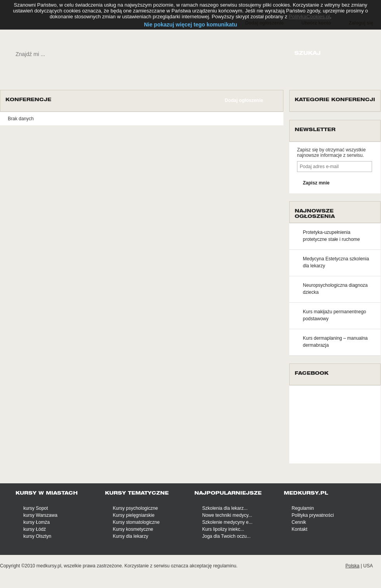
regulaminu (225, 566)
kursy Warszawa (40, 515)
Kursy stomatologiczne (136, 522)
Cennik (299, 522)
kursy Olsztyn (37, 536)
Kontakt (300, 529)
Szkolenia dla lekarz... (225, 508)
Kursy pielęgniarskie (134, 515)
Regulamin (303, 508)
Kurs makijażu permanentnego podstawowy (335, 315)
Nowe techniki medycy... (227, 515)
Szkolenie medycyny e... (227, 522)
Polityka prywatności (313, 515)
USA (368, 566)
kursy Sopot (36, 508)
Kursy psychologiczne (135, 508)
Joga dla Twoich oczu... (226, 536)
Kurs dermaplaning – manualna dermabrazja (335, 342)
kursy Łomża (37, 522)
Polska (352, 566)
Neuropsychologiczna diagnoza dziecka (335, 289)
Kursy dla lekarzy (130, 536)
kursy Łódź (35, 529)
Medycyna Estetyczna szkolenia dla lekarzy (336, 262)
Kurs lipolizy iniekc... (223, 529)
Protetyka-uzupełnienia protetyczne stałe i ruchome (331, 236)
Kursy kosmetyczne (133, 529)
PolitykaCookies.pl (309, 17)
